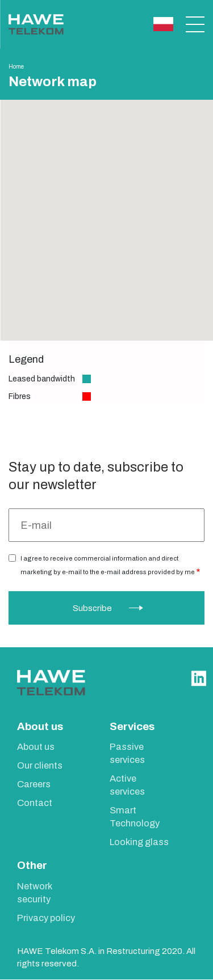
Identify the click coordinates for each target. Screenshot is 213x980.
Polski (163, 24)
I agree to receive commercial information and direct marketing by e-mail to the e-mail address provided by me (108, 565)
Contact (35, 803)
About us (40, 726)
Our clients (40, 765)
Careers (34, 784)
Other (32, 865)
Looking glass (139, 842)
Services (132, 726)
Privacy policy (46, 918)
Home (16, 67)
